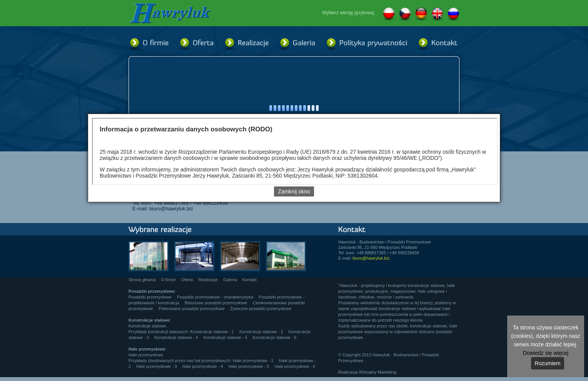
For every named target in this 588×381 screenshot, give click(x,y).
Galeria (230, 280)
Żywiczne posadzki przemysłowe (261, 309)
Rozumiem (548, 363)
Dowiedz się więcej (546, 353)
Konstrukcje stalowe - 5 (226, 337)
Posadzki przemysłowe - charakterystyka (215, 297)
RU (453, 14)
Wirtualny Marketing (378, 372)
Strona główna (142, 280)
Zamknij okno (294, 191)
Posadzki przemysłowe (150, 297)
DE (421, 14)
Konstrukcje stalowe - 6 (275, 337)
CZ (405, 14)
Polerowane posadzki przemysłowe (192, 309)
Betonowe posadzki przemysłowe (216, 303)
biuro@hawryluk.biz (171, 209)
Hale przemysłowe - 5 (249, 366)
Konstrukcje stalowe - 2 (261, 332)
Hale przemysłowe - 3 (157, 366)
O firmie (168, 280)
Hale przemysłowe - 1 (253, 361)
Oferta (187, 280)
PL (389, 14)
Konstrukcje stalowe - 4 (176, 337)
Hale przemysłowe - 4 (203, 366)
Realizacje (208, 280)
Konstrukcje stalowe (147, 326)
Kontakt (250, 280)
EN (437, 14)
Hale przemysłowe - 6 (295, 366)
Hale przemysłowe (146, 355)
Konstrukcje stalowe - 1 (212, 332)
